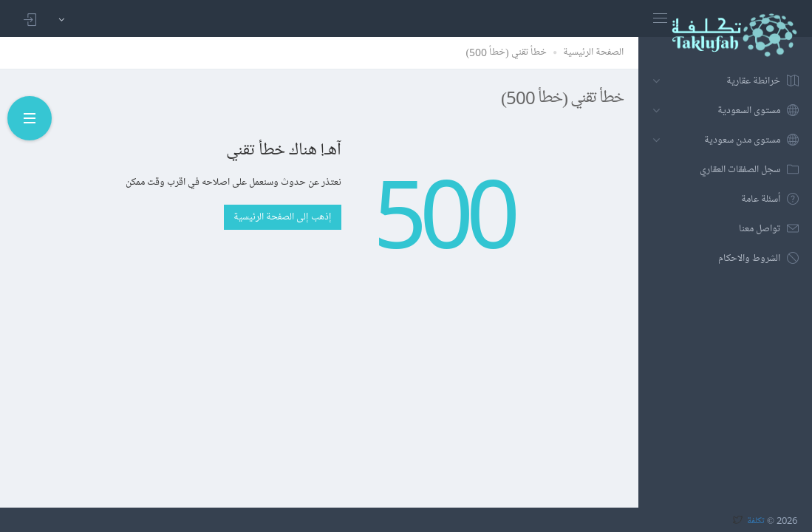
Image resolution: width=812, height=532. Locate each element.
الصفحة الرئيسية (593, 52)
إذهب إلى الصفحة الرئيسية (283, 217)
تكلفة (756, 520)
